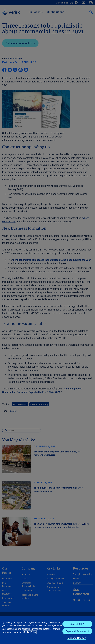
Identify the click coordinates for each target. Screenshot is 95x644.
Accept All (76, 624)
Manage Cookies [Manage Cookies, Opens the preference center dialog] (77, 638)
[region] (47, 630)
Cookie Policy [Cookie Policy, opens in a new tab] (30, 632)
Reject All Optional (76, 631)
